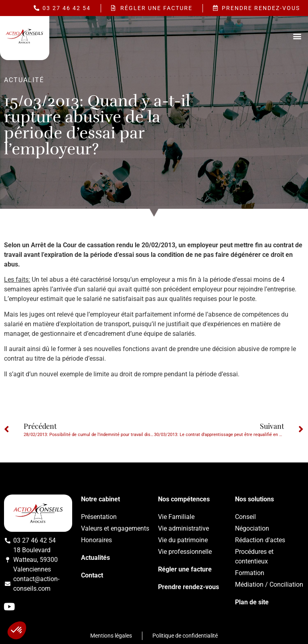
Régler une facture (185, 569)
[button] (297, 36)
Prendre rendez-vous (188, 587)
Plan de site (252, 602)
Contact (92, 575)
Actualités (95, 558)
